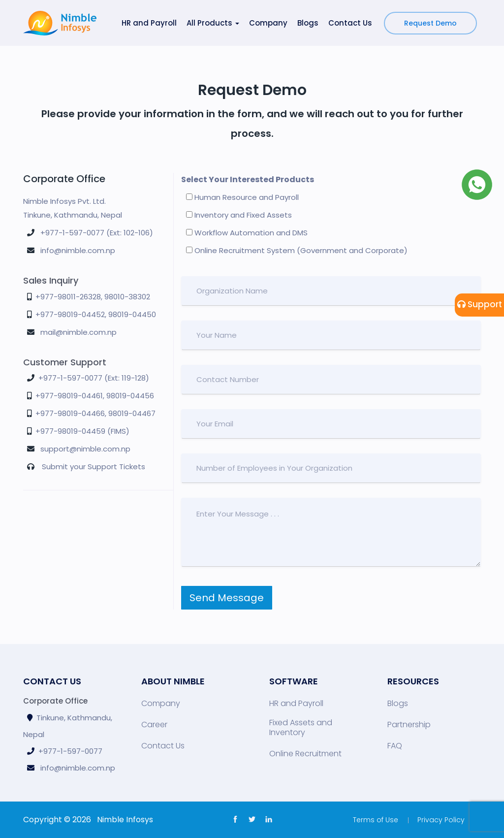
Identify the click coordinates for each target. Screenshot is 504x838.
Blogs (308, 23)
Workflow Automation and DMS (247, 233)
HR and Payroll (149, 23)
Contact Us (350, 23)
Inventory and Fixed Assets (239, 215)
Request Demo (430, 23)
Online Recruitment (305, 754)
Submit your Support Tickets (94, 467)
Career (154, 725)
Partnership (409, 725)
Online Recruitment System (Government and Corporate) (297, 250)
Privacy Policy (441, 820)
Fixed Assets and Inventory (301, 728)
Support (480, 304)
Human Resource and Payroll (242, 197)
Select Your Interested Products (248, 179)
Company (268, 23)
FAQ (395, 746)
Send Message (227, 598)
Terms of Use (376, 820)
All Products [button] (213, 23)
